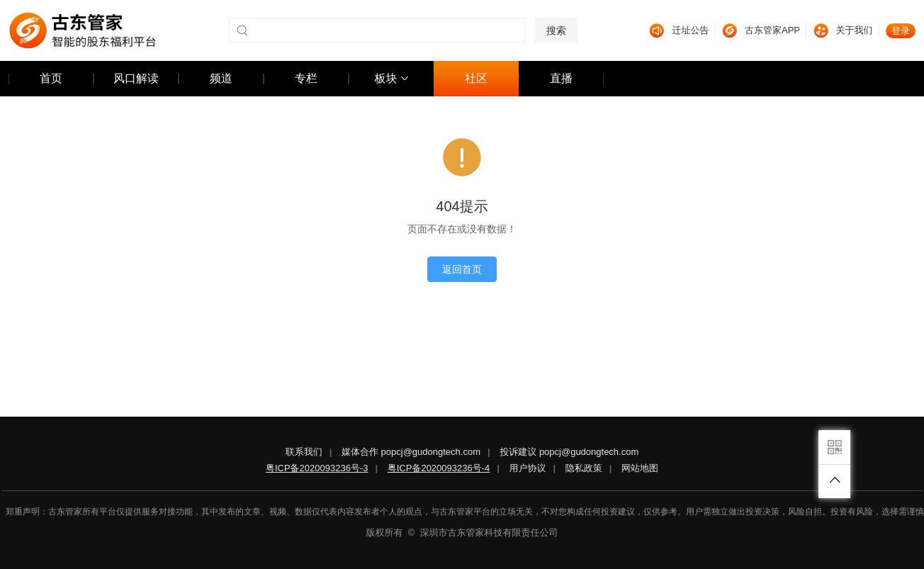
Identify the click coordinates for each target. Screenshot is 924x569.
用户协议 (528, 468)
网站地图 (640, 468)
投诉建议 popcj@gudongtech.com (569, 452)
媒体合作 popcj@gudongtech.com (411, 452)
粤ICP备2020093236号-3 (317, 468)
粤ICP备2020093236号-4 (439, 468)
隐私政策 (584, 468)
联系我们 (304, 452)
